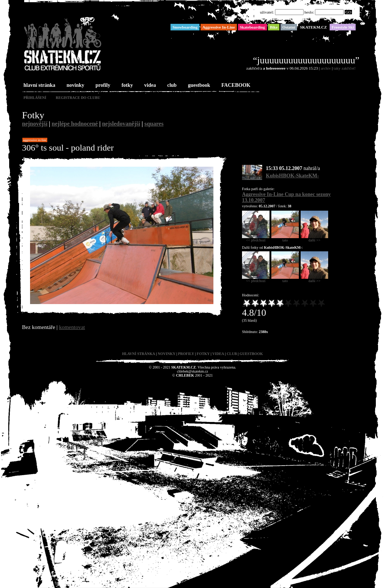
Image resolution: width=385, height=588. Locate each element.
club (171, 86)
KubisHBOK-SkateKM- (292, 176)
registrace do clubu (78, 98)
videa (149, 86)
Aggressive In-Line (35, 140)
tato (285, 238)
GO (348, 12)
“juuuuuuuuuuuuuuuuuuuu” (306, 60)
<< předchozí (256, 238)
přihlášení (35, 98)
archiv (326, 68)
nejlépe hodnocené (75, 124)
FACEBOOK (235, 86)
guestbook (198, 86)
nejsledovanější (121, 124)
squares (154, 124)
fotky (126, 86)
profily (102, 86)
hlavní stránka (39, 86)
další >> (314, 238)
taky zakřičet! (345, 68)
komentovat (72, 327)
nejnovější (35, 124)
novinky (75, 86)
